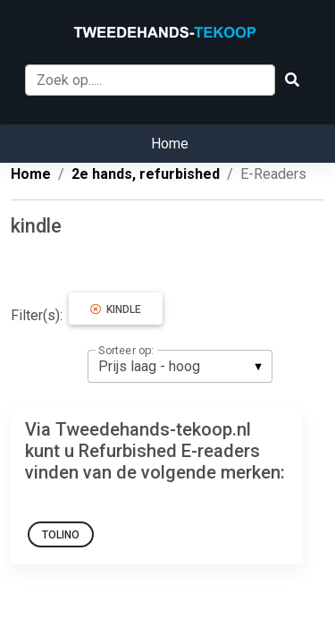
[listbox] (180, 366)
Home (170, 144)
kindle (116, 309)
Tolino (61, 535)
